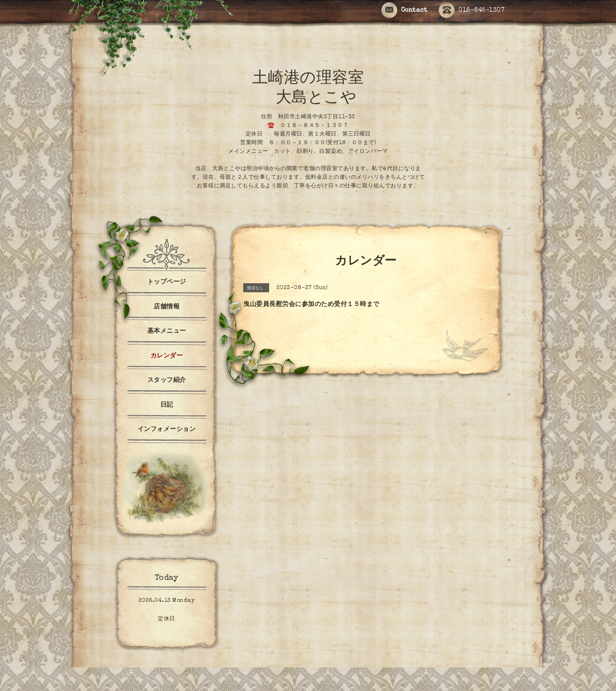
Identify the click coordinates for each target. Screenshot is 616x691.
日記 (167, 405)
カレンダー (167, 356)
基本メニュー (167, 332)
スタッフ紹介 (167, 381)
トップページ (167, 282)
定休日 (167, 619)
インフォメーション (167, 430)
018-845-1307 (472, 11)
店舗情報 (167, 307)
